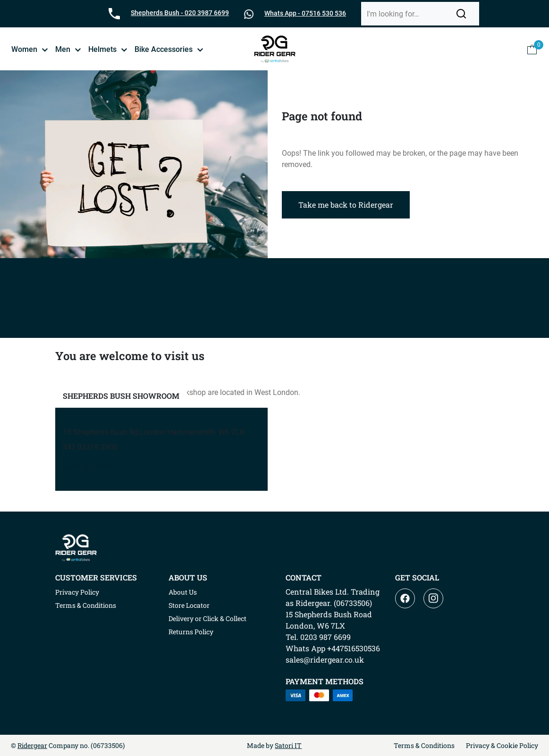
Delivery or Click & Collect (207, 618)
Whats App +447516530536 (333, 648)
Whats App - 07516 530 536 (305, 13)
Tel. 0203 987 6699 (318, 637)
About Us (183, 592)
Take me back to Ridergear (346, 205)
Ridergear (32, 745)
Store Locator (189, 605)
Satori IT (288, 745)
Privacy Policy (77, 592)
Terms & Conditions (86, 605)
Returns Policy (191, 632)
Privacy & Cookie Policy (502, 745)
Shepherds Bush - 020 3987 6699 (180, 13)
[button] (461, 14)
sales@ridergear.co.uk (325, 659)
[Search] (408, 14)
